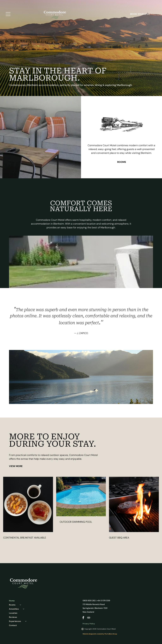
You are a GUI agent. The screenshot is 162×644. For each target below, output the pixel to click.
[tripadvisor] (89, 618)
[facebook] (83, 618)
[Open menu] (8, 14)
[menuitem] (42, 601)
